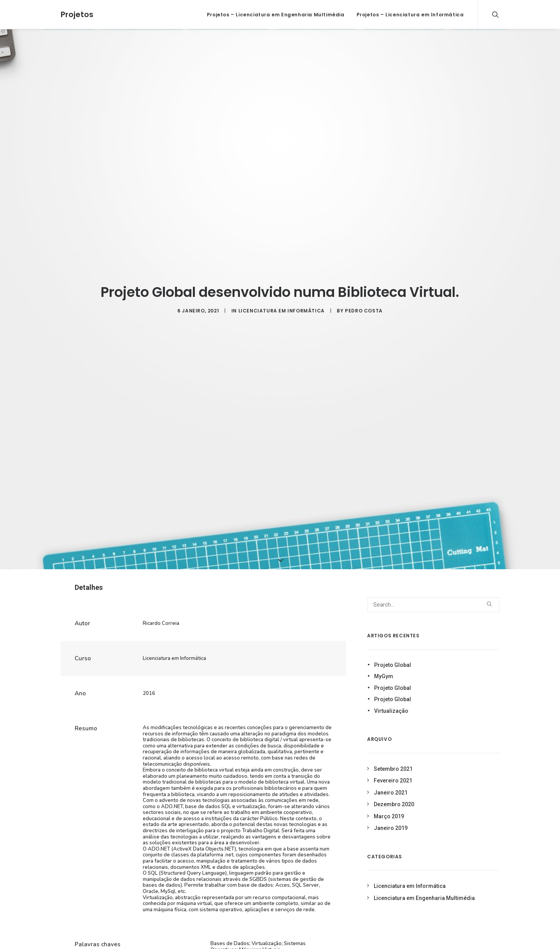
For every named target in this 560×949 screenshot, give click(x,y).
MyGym (384, 665)
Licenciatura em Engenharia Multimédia (424, 887)
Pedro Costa (364, 305)
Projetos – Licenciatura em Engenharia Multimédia (276, 15)
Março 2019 (389, 805)
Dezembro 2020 (394, 793)
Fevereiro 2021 (393, 770)
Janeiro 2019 (391, 817)
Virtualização (391, 700)
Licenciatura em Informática (282, 305)
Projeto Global (393, 654)
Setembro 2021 (393, 758)
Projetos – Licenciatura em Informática (410, 15)
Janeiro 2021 (391, 781)
